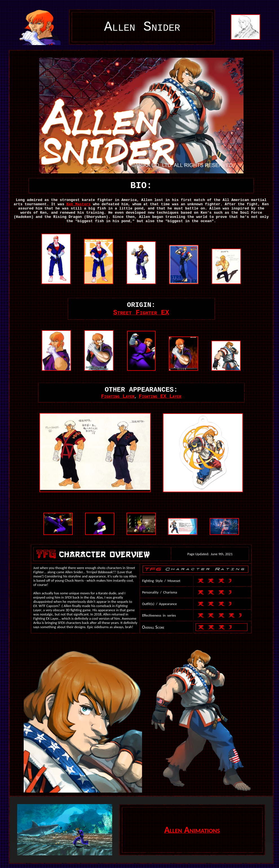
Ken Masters (79, 204)
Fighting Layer (118, 396)
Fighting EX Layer (160, 396)
